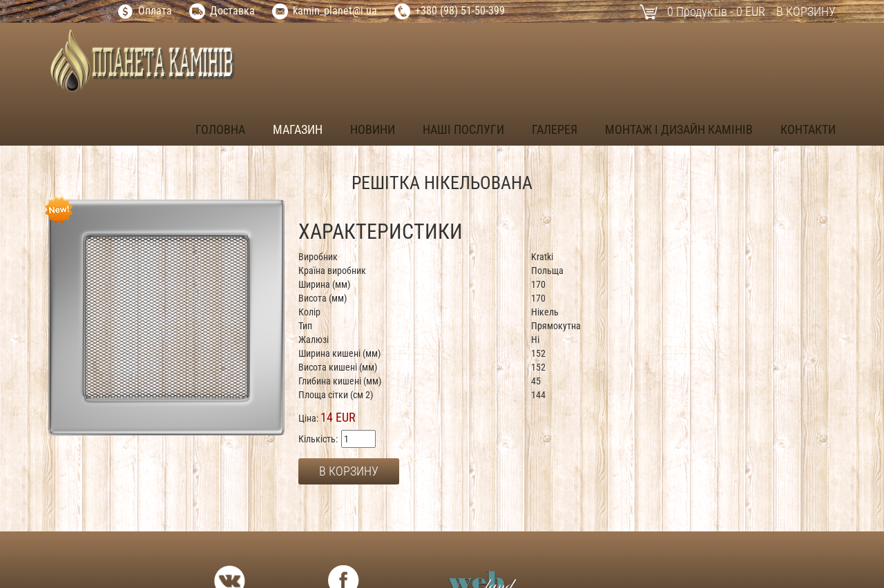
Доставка (232, 11)
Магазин (298, 129)
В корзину (806, 11)
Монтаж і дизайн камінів (679, 129)
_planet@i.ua (348, 11)
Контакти (808, 129)
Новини (373, 129)
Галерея (555, 129)
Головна (220, 129)
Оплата (155, 11)
